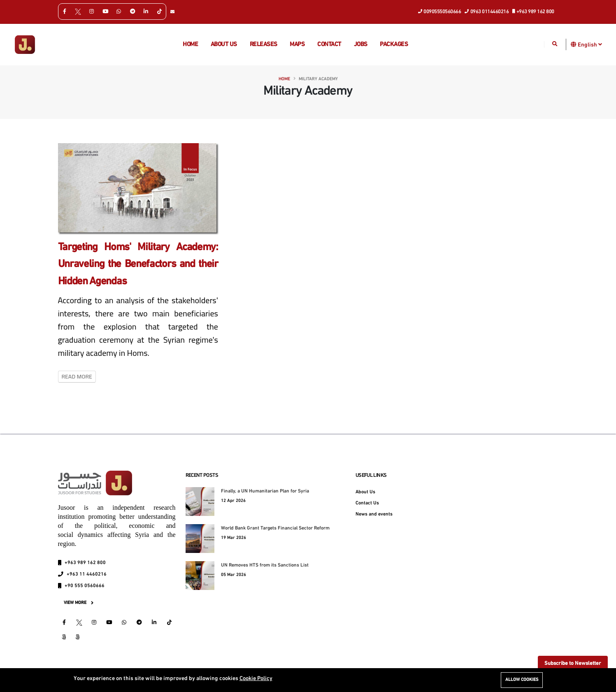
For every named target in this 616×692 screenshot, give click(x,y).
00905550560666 (440, 11)
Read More (77, 376)
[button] (574, 44)
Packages (394, 45)
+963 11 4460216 (87, 574)
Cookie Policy (256, 679)
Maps (297, 45)
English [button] (590, 44)
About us (224, 45)
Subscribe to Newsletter (573, 663)
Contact (329, 45)
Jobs (361, 45)
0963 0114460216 (487, 11)
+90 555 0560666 (85, 586)
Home (190, 45)
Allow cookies (522, 680)
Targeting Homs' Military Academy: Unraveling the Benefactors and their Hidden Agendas (138, 265)
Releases (264, 45)
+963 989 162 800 (533, 11)
